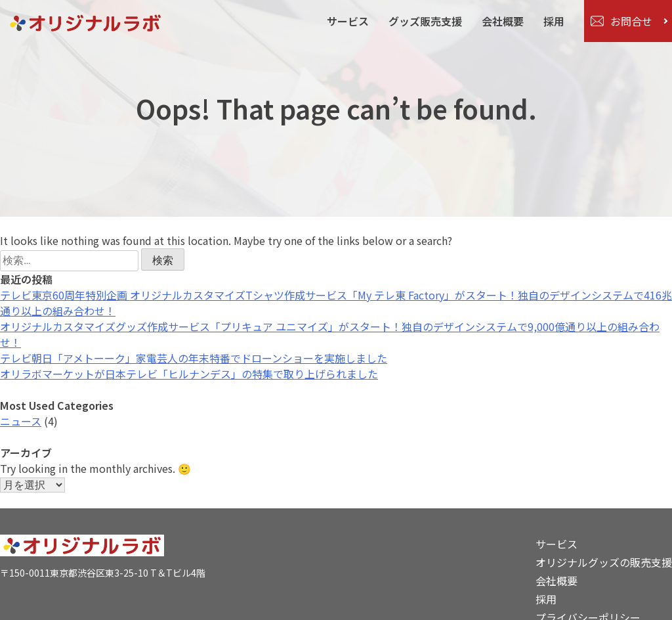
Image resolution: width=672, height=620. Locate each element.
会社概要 (503, 21)
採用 (554, 21)
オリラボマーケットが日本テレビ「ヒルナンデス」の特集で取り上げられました (189, 374)
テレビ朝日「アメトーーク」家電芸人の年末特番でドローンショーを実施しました (194, 358)
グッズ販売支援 (425, 21)
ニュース (21, 421)
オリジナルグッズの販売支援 (604, 562)
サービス (348, 21)
